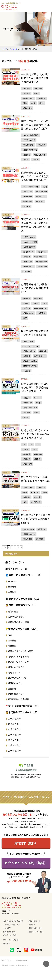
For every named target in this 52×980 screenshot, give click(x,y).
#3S (38, 444)
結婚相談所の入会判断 (18, 699)
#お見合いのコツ (29, 237)
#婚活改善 (26, 459)
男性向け (12, 689)
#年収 (45, 492)
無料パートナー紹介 (36, 932)
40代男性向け (14, 745)
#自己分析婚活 (40, 155)
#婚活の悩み (42, 252)
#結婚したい (41, 196)
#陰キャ (25, 160)
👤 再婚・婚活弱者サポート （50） (24, 575)
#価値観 (25, 303)
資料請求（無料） (26, 843)
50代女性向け (14, 751)
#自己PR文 (26, 271)
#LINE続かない (28, 529)
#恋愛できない (41, 191)
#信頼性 (36, 303)
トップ (4, 49)
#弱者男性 (26, 356)
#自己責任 (41, 313)
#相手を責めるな (41, 308)
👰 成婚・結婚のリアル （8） (21, 605)
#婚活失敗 (43, 351)
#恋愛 (33, 103)
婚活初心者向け (15, 683)
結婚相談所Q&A (9, 932)
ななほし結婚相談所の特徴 (13, 921)
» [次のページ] (21, 547)
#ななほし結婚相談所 (30, 135)
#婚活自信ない (40, 257)
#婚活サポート (28, 252)
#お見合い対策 (28, 341)
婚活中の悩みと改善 (17, 678)
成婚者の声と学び (16, 617)
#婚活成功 (26, 257)
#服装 (36, 412)
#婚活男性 (26, 412)
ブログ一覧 (13, 49)
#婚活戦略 (41, 145)
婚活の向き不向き (16, 667)
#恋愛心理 (26, 308)
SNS (10, 635)
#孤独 (25, 103)
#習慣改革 (40, 201)
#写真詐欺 (41, 487)
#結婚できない (28, 313)
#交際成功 (26, 298)
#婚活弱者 (38, 454)
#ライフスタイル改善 (30, 187)
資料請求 (7, 943)
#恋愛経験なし (28, 266)
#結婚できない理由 (30, 361)
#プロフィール (28, 487)
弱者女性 (12, 587)
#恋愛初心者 (27, 262)
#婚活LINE (42, 529)
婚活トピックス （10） (18, 569)
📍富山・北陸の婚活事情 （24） (23, 706)
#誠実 (25, 318)
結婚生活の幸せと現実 (18, 622)
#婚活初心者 (27, 191)
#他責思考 (38, 298)
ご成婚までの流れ (10, 935)
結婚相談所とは (34, 921)
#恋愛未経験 (27, 196)
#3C (31, 444)
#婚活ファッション (30, 408)
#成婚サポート (40, 356)
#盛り (25, 502)
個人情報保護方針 (22, 960)
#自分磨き (26, 206)
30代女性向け (14, 729)
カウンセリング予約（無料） (26, 863)
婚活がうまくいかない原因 (21, 651)
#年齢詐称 (26, 497)
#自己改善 (26, 371)
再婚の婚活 (13, 611)
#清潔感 (25, 417)
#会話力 (25, 449)
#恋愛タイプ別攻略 (30, 150)
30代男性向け (14, 735)
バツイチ (12, 581)
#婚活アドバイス (29, 351)
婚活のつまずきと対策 (18, 657)
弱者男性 (12, 592)
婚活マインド (14, 673)
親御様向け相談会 (35, 928)
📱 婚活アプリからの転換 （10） (23, 599)
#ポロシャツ (27, 403)
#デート (37, 398)
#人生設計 (26, 93)
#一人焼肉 (38, 88)
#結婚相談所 (27, 108)
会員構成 (32, 925)
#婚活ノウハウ (28, 98)
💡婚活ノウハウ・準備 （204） (22, 629)
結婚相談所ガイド (16, 694)
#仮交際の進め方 (29, 247)
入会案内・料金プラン (12, 925)
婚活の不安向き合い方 (18, 662)
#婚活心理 (41, 98)
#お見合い (26, 398)
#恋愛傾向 (26, 155)
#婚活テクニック (29, 534)
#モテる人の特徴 (29, 140)
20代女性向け (14, 719)
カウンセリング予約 (11, 940)
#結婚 (42, 103)
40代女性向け (14, 740)
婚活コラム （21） (15, 562)
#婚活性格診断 (28, 145)
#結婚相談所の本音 (30, 366)
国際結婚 (12, 640)
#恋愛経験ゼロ (41, 262)
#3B (24, 444)
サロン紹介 (7, 928)
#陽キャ (36, 160)
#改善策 (37, 497)
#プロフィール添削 (30, 242)
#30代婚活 (26, 88)
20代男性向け (14, 724)
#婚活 (36, 93)
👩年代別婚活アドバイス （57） (23, 712)
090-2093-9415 (22, 881)
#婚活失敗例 (27, 539)
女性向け (12, 646)
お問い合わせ (7, 960)
